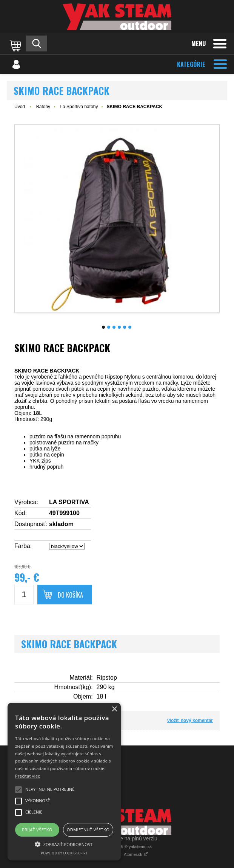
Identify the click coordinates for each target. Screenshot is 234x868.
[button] (64, 844)
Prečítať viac (28, 776)
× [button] (114, 709)
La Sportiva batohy (79, 107)
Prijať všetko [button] (37, 830)
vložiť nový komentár (190, 720)
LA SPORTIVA (69, 502)
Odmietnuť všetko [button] (88, 830)
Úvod (20, 107)
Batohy (43, 107)
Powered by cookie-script (64, 853)
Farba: (23, 546)
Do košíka (70, 595)
